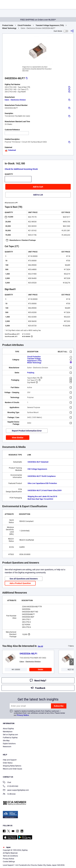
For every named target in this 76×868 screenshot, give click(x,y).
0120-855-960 (11, 786)
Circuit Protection (24, 25)
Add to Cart (38, 187)
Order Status (8, 763)
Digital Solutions (9, 744)
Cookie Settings (9, 862)
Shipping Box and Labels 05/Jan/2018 (42, 496)
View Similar (18, 438)
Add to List (38, 195)
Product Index (8, 25)
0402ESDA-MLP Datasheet (38, 462)
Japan (7, 847)
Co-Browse (9, 794)
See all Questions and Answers (24, 579)
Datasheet (10, 150)
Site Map (6, 741)
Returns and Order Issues (12, 769)
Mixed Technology (9, 28)
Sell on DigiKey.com (10, 735)
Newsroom (7, 747)
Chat (7, 783)
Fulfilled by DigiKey (10, 738)
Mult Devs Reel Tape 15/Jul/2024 (40, 499)
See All (40, 646)
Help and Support (10, 760)
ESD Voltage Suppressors (37, 469)
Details (41, 670)
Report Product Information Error (27, 431)
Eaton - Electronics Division (15, 100)
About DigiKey (8, 729)
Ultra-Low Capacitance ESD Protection (42, 483)
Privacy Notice (23, 715)
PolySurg (31, 373)
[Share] (72, 31)
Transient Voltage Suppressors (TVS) (50, 25)
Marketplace (8, 732)
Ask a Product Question (20, 583)
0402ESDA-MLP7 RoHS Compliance (42, 476)
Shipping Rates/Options (12, 766)
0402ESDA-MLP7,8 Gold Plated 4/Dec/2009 (45, 490)
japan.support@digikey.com (16, 790)
